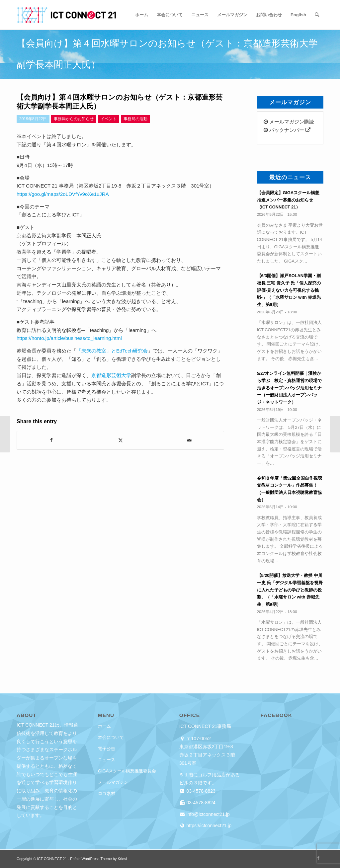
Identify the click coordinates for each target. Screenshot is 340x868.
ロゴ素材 (107, 793)
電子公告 (107, 749)
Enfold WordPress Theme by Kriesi (98, 859)
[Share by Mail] (189, 440)
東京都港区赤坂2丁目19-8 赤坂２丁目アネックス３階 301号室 (210, 755)
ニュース (107, 760)
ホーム (104, 726)
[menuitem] (142, 15)
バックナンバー (287, 130)
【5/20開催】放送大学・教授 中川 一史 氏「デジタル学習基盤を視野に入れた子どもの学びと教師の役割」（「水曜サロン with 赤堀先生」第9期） (290, 590)
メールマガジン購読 (289, 122)
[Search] (317, 15)
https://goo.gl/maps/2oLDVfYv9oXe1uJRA (63, 194)
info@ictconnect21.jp (208, 814)
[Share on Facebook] (51, 440)
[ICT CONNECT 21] (66, 15)
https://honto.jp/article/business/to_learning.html (69, 338)
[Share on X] (121, 440)
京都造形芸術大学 (111, 375)
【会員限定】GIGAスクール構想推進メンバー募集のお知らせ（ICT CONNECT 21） (288, 200)
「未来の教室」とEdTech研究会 (112, 351)
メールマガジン (113, 782)
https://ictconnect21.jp (208, 826)
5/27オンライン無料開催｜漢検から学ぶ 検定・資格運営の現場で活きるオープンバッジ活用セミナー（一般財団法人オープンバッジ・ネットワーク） (289, 388)
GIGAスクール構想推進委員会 (127, 771)
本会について (111, 737)
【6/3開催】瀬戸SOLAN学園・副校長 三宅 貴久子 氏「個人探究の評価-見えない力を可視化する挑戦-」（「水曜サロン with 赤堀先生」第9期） (289, 290)
